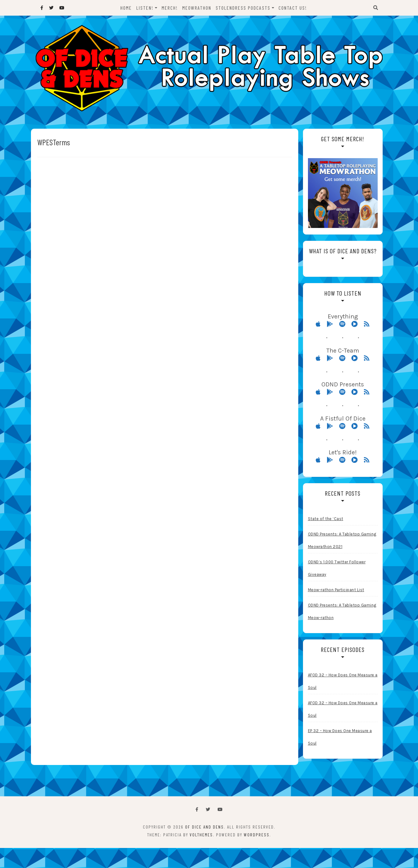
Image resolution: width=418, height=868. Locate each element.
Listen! (145, 8)
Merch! (170, 8)
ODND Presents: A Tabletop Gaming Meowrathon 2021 (342, 540)
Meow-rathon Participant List (336, 590)
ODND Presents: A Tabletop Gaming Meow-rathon (342, 611)
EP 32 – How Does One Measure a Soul (340, 737)
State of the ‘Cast (326, 519)
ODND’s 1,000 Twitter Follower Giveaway (337, 568)
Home (126, 8)
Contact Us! (293, 8)
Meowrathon (197, 8)
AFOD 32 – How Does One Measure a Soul (343, 681)
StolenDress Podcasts (243, 8)
